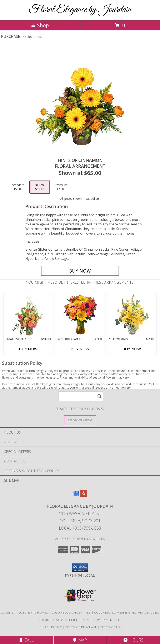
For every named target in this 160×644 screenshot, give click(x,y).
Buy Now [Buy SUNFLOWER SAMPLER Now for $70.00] (80, 349)
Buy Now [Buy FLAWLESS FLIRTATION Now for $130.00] (28, 349)
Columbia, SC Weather (57, 620)
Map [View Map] (80, 640)
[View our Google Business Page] (76, 495)
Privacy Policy (50, 627)
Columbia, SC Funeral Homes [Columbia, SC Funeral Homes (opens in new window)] (24, 612)
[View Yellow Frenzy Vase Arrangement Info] (132, 315)
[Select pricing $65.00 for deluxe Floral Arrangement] (40, 187)
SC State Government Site (100, 620)
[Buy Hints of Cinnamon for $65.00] (80, 271)
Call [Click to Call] (27, 640)
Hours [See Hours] (133, 640)
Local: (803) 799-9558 (80, 528)
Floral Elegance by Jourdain (80, 10)
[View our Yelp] (84, 495)
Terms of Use (111, 627)
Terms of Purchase (81, 627)
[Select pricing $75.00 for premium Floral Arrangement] (61, 187)
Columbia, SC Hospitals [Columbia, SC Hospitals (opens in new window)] (71, 612)
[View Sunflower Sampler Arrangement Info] (80, 315)
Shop (40, 25)
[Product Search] (81, 396)
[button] (80, 568)
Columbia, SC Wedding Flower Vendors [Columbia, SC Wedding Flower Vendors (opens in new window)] (127, 612)
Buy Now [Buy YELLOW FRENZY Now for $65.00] (132, 349)
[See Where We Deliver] (80, 420)
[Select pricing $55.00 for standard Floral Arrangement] (18, 187)
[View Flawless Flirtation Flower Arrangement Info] (28, 315)
